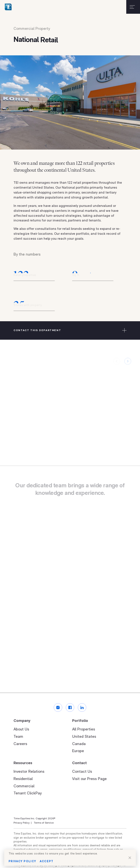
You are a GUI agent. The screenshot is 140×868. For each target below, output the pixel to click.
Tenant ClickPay (28, 793)
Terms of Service (43, 823)
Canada (79, 744)
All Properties (84, 729)
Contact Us (82, 772)
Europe (78, 751)
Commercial (24, 786)
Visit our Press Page (89, 779)
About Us (21, 729)
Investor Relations (29, 772)
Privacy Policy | (23, 823)
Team (18, 737)
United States (84, 737)
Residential (23, 779)
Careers (20, 744)
